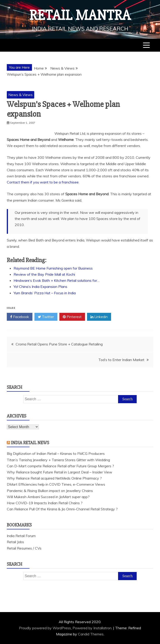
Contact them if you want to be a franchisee (43, 182)
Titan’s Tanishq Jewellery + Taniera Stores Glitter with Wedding (58, 460)
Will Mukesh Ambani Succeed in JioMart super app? (48, 497)
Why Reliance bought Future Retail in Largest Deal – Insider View (59, 472)
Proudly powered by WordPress (45, 628)
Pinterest (72, 317)
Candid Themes (91, 634)
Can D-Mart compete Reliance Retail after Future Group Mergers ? (60, 466)
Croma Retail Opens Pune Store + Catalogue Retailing (59, 344)
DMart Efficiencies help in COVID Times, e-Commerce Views (56, 484)
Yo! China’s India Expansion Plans (40, 287)
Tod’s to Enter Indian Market (121, 360)
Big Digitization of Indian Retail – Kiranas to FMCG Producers (56, 453)
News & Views (21, 95)
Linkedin (99, 317)
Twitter (46, 317)
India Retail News (30, 443)
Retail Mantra (80, 15)
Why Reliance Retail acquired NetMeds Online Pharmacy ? (54, 478)
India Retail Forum (21, 536)
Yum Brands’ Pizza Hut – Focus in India (45, 293)
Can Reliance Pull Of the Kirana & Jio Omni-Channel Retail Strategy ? (62, 509)
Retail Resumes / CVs (24, 548)
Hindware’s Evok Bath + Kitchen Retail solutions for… (57, 280)
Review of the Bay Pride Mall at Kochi (44, 274)
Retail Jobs (15, 542)
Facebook (20, 317)
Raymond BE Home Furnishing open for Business (53, 268)
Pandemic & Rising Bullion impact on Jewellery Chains (50, 491)
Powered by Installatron (92, 628)
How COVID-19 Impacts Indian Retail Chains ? (45, 503)
